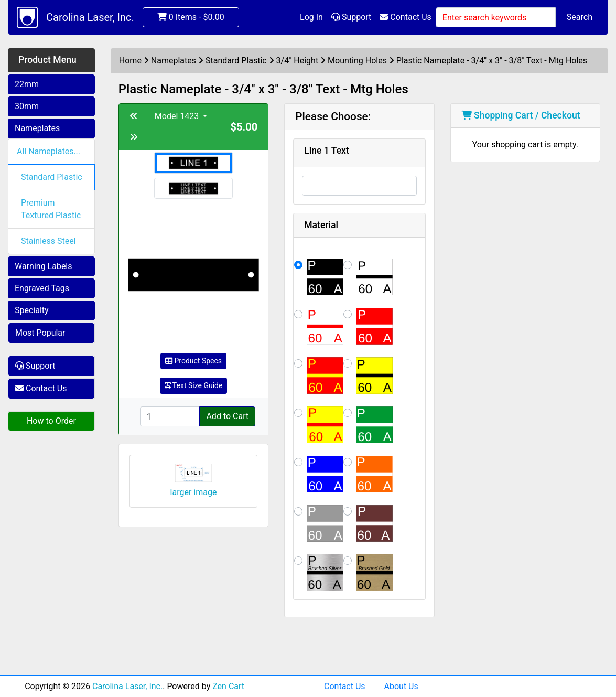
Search (580, 17)
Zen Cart (228, 686)
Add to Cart (227, 416)
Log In (311, 17)
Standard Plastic (52, 177)
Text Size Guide (194, 385)
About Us (401, 686)
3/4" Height (298, 61)
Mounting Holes (357, 61)
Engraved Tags (42, 288)
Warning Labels (44, 266)
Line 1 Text (327, 151)
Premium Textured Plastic (51, 209)
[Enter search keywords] (496, 17)
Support (351, 17)
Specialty (32, 310)
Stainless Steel (48, 241)
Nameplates (37, 128)
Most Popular (40, 333)
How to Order (51, 421)
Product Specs (193, 361)
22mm (27, 84)
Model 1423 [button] (178, 116)
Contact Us (406, 17)
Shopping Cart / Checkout (521, 115)
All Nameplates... (48, 151)
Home (130, 61)
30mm (27, 106)
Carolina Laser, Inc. (90, 17)
